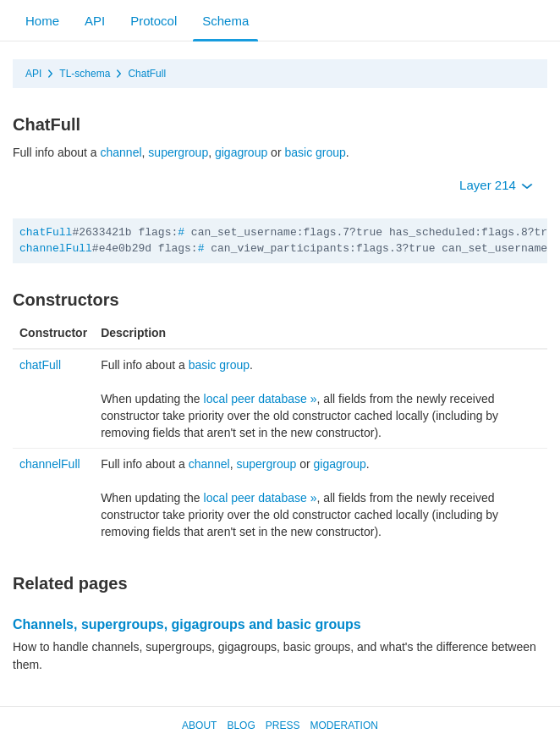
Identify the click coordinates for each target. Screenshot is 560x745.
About (199, 726)
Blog (241, 726)
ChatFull (147, 74)
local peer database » (261, 399)
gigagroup (241, 152)
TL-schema (85, 74)
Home (42, 21)
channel (121, 152)
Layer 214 (496, 185)
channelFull (56, 248)
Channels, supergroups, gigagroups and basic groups (187, 624)
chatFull (46, 232)
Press (283, 726)
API (95, 21)
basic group (315, 152)
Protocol (154, 21)
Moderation (343, 726)
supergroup (178, 152)
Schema (225, 21)
